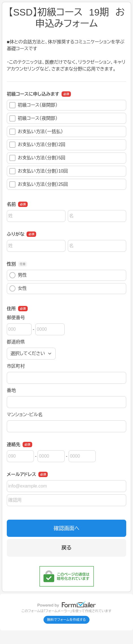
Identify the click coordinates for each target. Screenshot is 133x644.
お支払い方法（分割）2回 (37, 145)
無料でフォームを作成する (67, 620)
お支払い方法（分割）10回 (39, 171)
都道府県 (16, 342)
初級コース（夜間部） (33, 118)
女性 (18, 288)
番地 (11, 390)
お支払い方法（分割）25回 (39, 184)
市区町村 (16, 366)
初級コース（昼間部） (33, 105)
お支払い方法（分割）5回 (37, 158)
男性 (18, 275)
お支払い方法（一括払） (36, 132)
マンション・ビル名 (25, 415)
